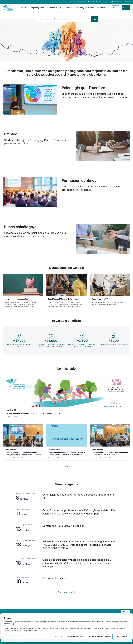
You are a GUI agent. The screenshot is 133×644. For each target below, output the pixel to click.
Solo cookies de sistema (75, 637)
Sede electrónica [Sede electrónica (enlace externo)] (116, 2)
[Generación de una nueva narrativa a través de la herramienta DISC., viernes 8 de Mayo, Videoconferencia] (66, 497)
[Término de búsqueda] (63, 19)
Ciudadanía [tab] (101, 8)
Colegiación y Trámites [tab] (38, 8)
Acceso (115, 8)
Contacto (127, 2)
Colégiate (126, 8)
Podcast (91, 2)
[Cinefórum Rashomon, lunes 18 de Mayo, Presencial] (66, 580)
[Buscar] (95, 19)
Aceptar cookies (121, 637)
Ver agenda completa (67, 592)
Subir (126, 612)
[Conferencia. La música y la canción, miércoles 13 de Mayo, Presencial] (66, 528)
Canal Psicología (102, 2)
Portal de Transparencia (78, 2)
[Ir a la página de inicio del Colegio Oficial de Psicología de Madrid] (8, 8)
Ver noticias (66, 466)
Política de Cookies (37, 630)
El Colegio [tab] (23, 8)
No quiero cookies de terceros (100, 637)
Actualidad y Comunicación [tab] (85, 8)
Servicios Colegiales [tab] (55, 8)
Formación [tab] (69, 8)
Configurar (57, 637)
